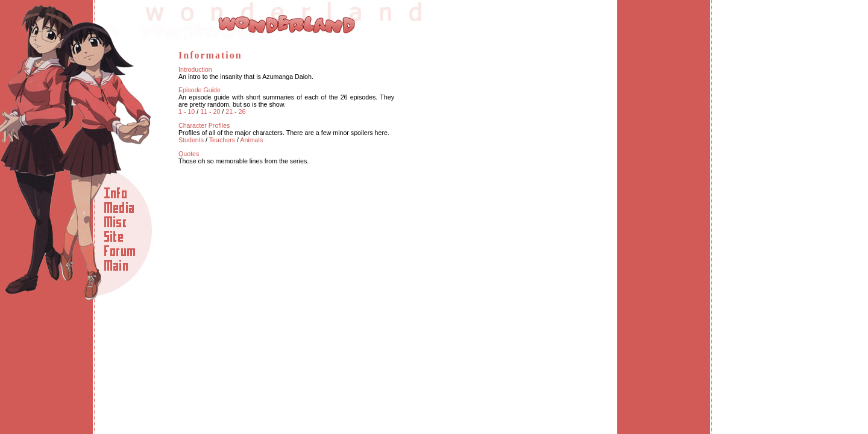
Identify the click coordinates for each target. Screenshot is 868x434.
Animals (251, 140)
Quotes (189, 154)
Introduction (195, 69)
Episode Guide (200, 90)
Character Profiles (204, 125)
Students (191, 140)
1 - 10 (187, 112)
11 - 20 (210, 112)
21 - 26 (235, 112)
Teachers (222, 140)
